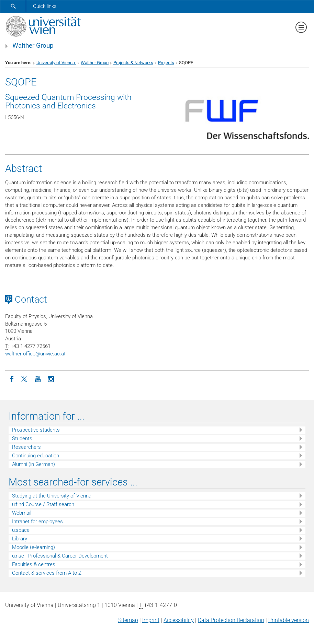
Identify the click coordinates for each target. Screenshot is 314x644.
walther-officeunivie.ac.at (35, 354)
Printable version (289, 620)
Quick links (45, 6)
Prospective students (36, 430)
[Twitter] (25, 378)
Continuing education (36, 456)
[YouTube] (38, 378)
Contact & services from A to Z (47, 573)
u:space (21, 530)
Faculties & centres (34, 564)
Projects (166, 63)
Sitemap (128, 620)
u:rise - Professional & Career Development (60, 556)
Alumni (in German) (33, 464)
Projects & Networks (133, 63)
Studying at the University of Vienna (52, 496)
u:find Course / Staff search (43, 504)
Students (22, 438)
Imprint (151, 620)
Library (20, 539)
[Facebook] (12, 378)
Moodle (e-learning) (33, 547)
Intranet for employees (37, 522)
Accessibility (179, 620)
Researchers (26, 447)
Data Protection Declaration (231, 620)
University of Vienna (56, 63)
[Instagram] (51, 378)
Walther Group (33, 46)
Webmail (22, 513)
